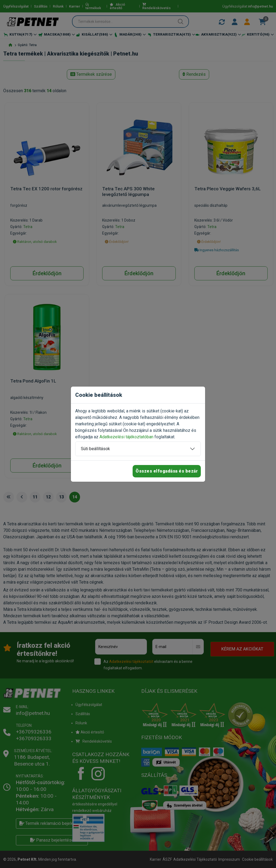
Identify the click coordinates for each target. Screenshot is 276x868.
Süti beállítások (95, 449)
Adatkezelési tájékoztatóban (126, 437)
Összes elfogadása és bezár (167, 471)
